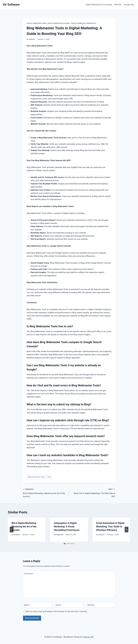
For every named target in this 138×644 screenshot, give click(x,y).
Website (91, 605)
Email (59, 605)
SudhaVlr (32, 39)
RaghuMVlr (60, 535)
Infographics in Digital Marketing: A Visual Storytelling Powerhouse (67, 527)
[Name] (37, 605)
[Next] (127, 530)
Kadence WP (88, 637)
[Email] (69, 605)
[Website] (101, 605)
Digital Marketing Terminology (99, 5)
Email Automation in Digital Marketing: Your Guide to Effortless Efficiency (110, 527)
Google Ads (129, 5)
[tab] (64, 544)
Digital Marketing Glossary (59, 23)
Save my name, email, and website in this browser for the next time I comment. (56, 611)
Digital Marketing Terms (37, 23)
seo (49, 477)
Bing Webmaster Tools (36, 477)
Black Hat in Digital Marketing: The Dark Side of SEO (93, 493)
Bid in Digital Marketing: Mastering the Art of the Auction (45, 493)
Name (27, 605)
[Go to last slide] (12, 530)
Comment (29, 574)
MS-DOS (118, 5)
